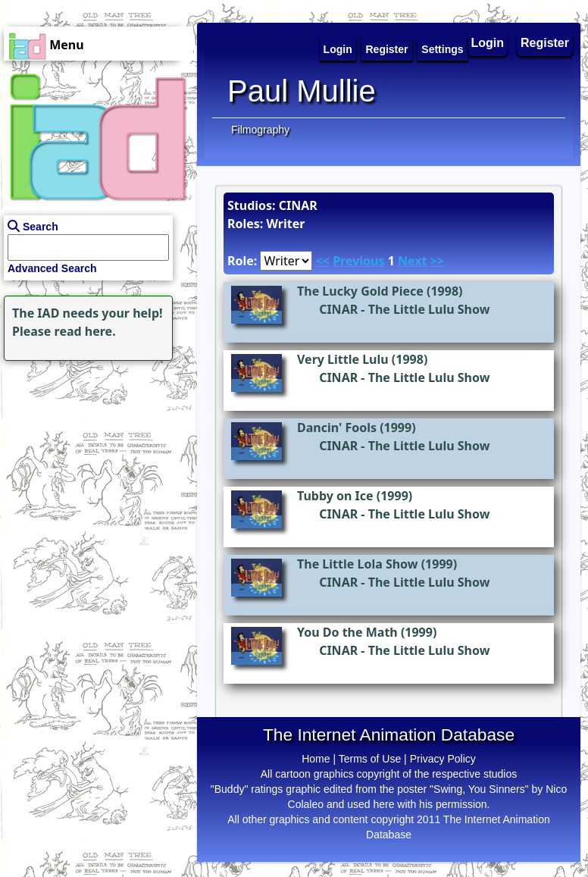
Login (488, 43)
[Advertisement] (95, 459)
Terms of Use (370, 759)
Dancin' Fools (337, 428)
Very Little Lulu (343, 359)
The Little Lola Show (358, 564)
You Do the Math (347, 632)
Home (316, 759)
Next (412, 261)
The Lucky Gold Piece (360, 291)
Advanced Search (52, 268)
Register (545, 43)
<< (323, 261)
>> (437, 261)
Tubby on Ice (335, 496)
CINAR (338, 309)
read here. (85, 331)
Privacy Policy (443, 759)
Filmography (260, 130)
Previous (358, 261)
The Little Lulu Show (429, 309)
